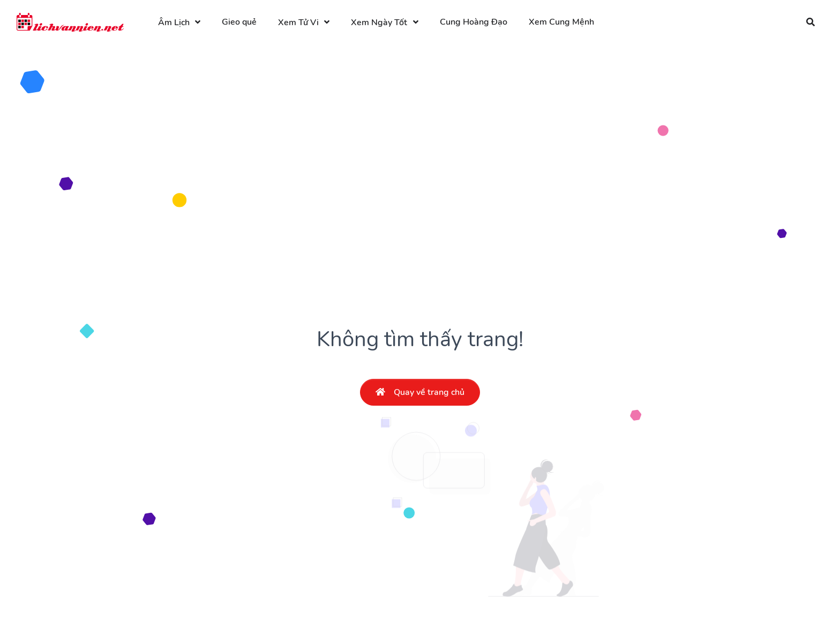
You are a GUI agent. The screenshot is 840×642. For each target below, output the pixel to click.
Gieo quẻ (239, 22)
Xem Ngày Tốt (379, 23)
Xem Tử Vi (298, 23)
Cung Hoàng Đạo (474, 22)
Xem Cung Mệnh (561, 22)
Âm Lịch (174, 23)
